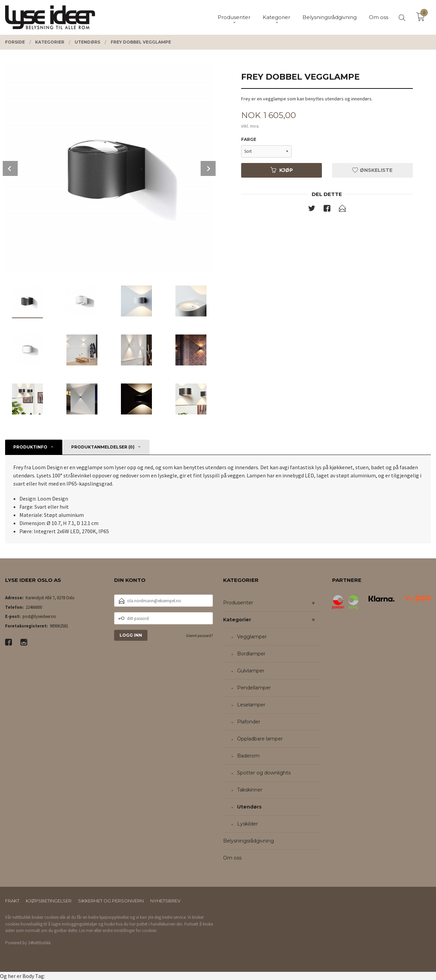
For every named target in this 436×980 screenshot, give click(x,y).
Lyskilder (247, 824)
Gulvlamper (251, 671)
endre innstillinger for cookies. (130, 930)
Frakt (12, 901)
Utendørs (249, 807)
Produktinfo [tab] (30, 447)
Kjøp (282, 170)
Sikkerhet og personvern (111, 901)
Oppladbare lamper (260, 739)
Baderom (248, 756)
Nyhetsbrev (165, 901)
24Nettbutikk (39, 943)
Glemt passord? (199, 635)
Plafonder (249, 722)
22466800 (34, 607)
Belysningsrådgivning (248, 841)
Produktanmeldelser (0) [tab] (103, 447)
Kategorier (237, 620)
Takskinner (250, 790)
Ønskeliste (372, 170)
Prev (10, 168)
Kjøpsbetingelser (49, 901)
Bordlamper (251, 654)
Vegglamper (252, 637)
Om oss (232, 858)
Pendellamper (254, 688)
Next (208, 168)
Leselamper (251, 705)
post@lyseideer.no (39, 616)
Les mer (86, 930)
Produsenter (238, 603)
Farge (249, 139)
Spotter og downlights (264, 773)
